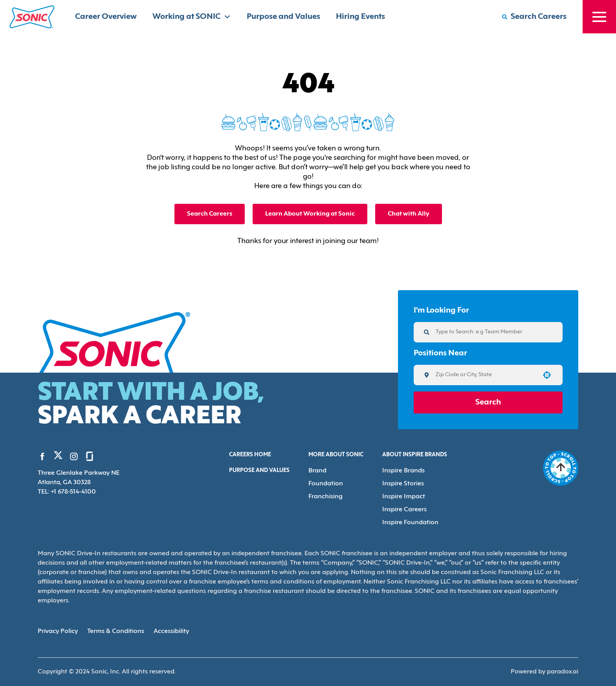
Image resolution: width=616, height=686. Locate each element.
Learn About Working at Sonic (310, 214)
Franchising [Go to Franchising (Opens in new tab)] (325, 497)
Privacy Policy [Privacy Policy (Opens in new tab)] (58, 631)
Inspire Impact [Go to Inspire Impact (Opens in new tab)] (404, 497)
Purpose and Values (283, 17)
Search (488, 402)
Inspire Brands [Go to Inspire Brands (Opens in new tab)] (403, 471)
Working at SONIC (192, 17)
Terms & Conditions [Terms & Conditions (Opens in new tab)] (116, 631)
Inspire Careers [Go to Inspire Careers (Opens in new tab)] (404, 510)
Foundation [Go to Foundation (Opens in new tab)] (326, 484)
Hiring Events (360, 17)
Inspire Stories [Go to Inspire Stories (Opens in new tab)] (403, 484)
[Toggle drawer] (599, 17)
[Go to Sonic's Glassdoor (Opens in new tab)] (90, 456)
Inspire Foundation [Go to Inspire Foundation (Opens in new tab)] (410, 523)
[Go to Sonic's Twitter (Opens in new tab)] (58, 457)
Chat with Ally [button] (409, 214)
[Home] (32, 17)
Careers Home (250, 455)
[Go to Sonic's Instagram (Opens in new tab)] (74, 456)
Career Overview (106, 17)
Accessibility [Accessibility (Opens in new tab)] (171, 631)
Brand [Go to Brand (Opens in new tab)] (317, 471)
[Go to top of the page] (561, 468)
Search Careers (210, 214)
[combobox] (485, 375)
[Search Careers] (534, 17)
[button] (547, 375)
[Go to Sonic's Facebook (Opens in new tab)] (42, 456)
